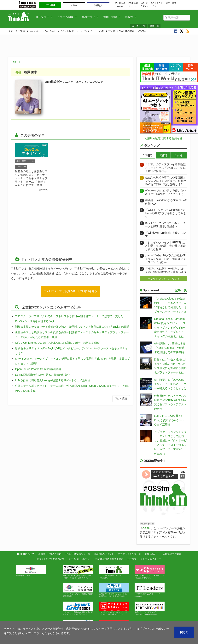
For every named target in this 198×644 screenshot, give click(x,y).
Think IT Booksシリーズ (78, 554)
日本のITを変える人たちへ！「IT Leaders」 (150, 590)
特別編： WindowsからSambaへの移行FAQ (166, 202)
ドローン (132, 6)
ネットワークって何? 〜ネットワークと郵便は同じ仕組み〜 (165, 225)
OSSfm (142, 31)
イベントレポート (69, 31)
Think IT (16, 62)
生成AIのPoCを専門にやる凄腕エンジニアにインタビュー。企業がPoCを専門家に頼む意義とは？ (166, 181)
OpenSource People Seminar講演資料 (38, 369)
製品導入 (98, 5)
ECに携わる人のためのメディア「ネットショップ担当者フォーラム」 (114, 609)
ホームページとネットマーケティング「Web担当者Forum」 (150, 572)
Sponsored (21, 167)
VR (102, 31)
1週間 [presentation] (163, 155)
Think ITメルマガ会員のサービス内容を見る (70, 291)
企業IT (74, 5)
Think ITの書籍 (127, 31)
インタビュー (90, 31)
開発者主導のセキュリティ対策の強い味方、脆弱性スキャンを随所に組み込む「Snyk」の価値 (72, 327)
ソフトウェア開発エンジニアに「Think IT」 (114, 572)
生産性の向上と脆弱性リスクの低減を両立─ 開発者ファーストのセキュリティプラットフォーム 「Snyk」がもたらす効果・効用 (31, 178)
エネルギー (120, 6)
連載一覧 (154, 26)
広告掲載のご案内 (172, 554)
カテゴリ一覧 (139, 26)
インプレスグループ (151, 559)
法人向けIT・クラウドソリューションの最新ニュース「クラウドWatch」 (114, 590)
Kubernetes (35, 31)
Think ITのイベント (104, 554)
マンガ (111, 31)
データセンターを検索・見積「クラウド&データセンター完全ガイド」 (78, 572)
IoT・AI (144, 3)
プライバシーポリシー (80, 559)
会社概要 (132, 559)
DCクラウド (157, 3)
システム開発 (65, 17)
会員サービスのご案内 (50, 554)
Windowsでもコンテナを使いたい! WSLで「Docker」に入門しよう (166, 192)
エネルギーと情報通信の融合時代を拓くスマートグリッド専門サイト (78, 609)
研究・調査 (171, 3)
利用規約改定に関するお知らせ (163, 138)
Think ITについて (26, 554)
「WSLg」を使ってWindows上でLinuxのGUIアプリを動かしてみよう (166, 213)
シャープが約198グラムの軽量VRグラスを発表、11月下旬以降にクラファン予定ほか (166, 259)
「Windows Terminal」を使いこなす (165, 234)
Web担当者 (120, 3)
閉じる (184, 632)
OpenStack (50, 31)
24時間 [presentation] (148, 155)
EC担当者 (133, 3)
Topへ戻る (121, 399)
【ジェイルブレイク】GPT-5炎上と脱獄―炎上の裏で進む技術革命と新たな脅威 (165, 246)
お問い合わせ (152, 554)
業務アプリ (88, 17)
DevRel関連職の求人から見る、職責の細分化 (43, 375)
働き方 (129, 17)
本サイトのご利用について (51, 559)
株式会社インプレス (31, 571)
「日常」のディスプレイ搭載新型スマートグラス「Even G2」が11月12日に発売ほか (165, 168)
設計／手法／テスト (25, 161)
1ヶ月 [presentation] (179, 155)
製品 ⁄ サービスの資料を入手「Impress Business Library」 (150, 609)
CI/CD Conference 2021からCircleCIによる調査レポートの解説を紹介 (57, 343)
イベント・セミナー (149, 6)
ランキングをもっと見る (163, 279)
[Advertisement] (42, 223)
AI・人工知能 (18, 31)
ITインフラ (43, 17)
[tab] (148, 155)
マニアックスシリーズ (129, 554)
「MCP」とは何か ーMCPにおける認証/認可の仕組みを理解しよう (166, 270)
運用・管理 (110, 17)
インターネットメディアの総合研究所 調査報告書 (79, 590)
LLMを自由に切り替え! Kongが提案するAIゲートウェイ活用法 (53, 380)
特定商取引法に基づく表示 (109, 559)
